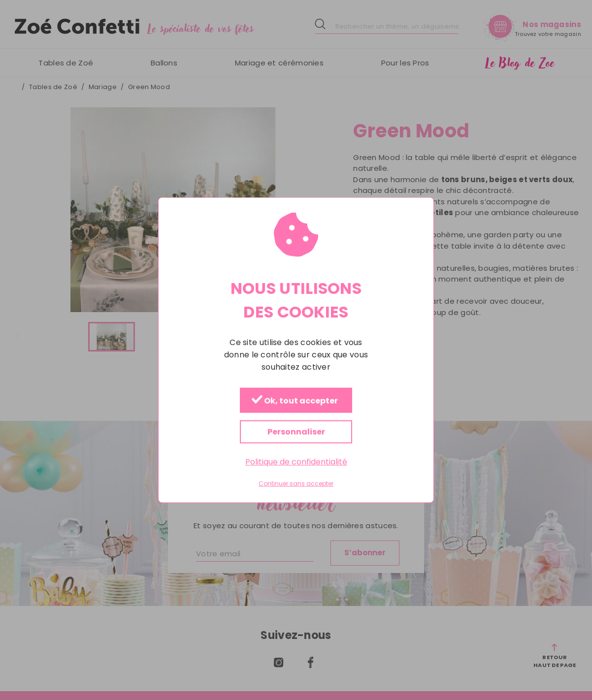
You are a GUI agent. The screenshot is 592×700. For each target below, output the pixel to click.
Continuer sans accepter (296, 484)
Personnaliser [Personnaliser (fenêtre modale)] (296, 431)
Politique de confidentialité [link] (296, 461)
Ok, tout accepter (295, 400)
